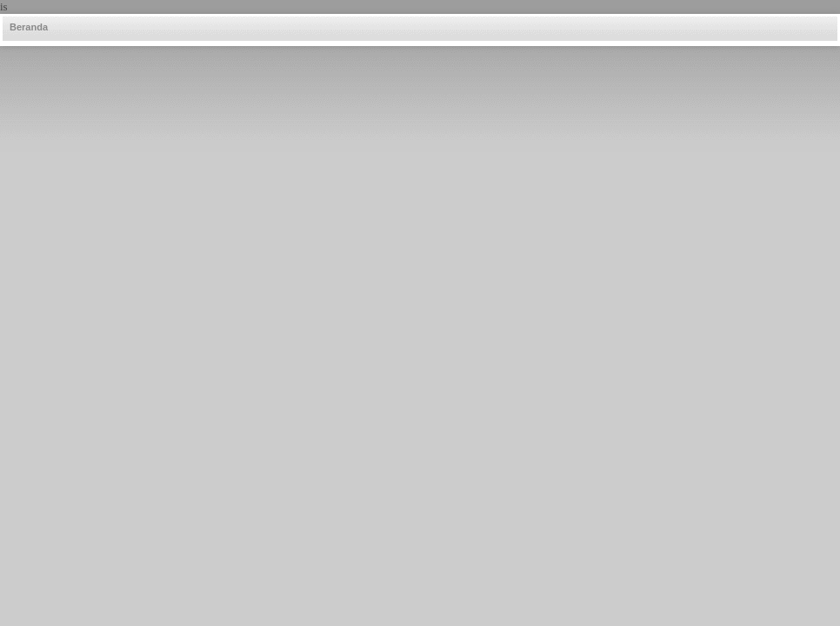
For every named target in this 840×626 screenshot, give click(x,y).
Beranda (29, 27)
